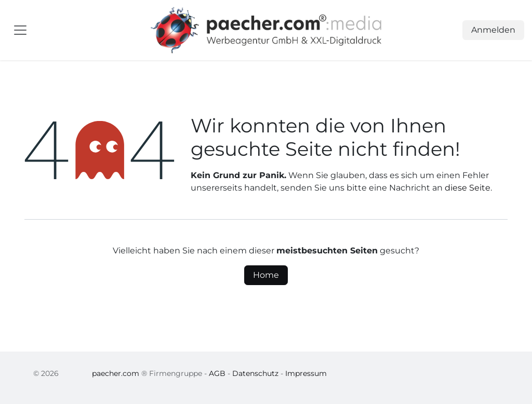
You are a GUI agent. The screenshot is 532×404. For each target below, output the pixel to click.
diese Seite (468, 188)
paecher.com (116, 373)
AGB (217, 373)
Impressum (306, 373)
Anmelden (493, 30)
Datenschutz (255, 373)
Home (266, 275)
